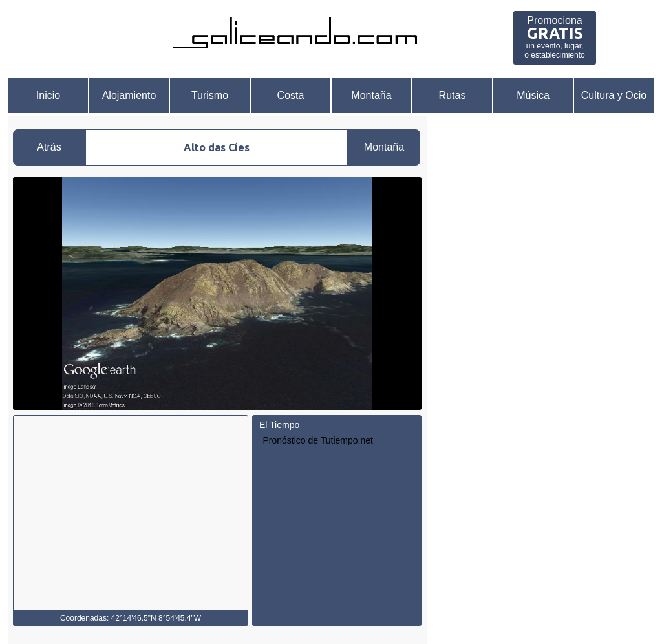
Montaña (371, 95)
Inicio (48, 95)
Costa (291, 95)
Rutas (453, 95)
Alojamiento (129, 95)
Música (533, 95)
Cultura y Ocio (614, 95)
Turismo (210, 95)
